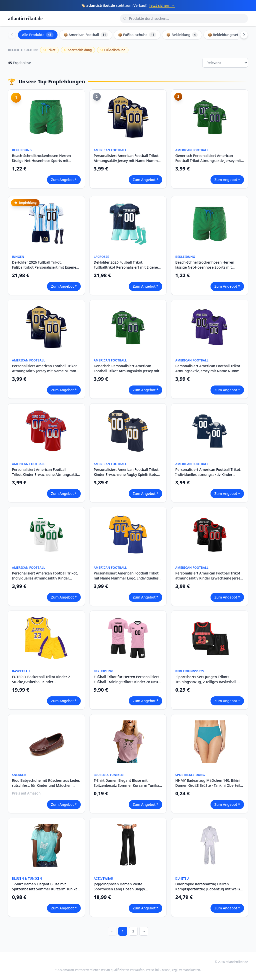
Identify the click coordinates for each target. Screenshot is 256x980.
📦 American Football (86, 35)
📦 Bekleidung (182, 35)
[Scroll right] (244, 35)
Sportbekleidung (78, 50)
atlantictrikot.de (25, 19)
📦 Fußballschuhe (137, 35)
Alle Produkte (38, 35)
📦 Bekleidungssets (228, 35)
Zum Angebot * (64, 180)
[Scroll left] (12, 35)
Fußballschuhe (113, 50)
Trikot (49, 50)
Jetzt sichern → (162, 5)
